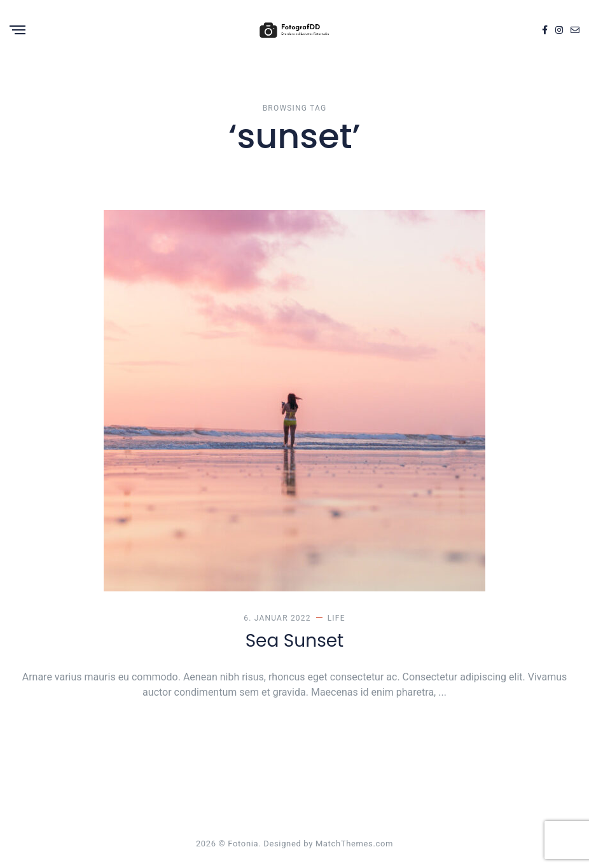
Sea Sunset (295, 641)
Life (336, 618)
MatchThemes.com (354, 844)
